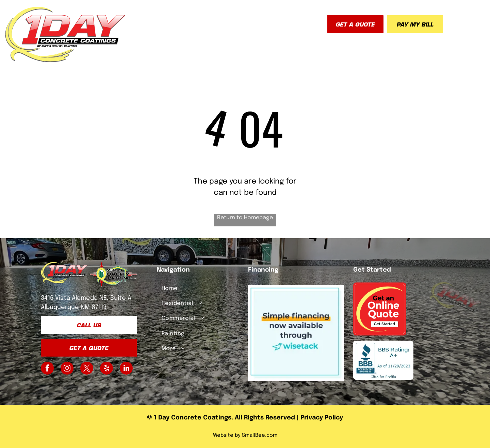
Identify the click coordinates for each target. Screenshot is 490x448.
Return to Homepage (245, 218)
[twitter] (87, 369)
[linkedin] (126, 369)
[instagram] (67, 369)
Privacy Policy (322, 418)
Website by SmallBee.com (245, 435)
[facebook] (47, 369)
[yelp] (107, 369)
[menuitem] (144, 22)
